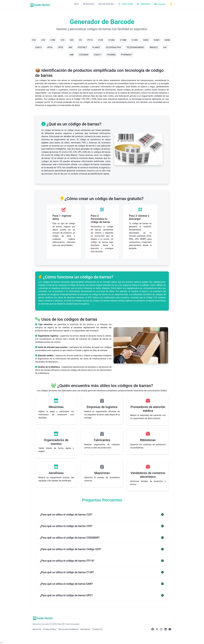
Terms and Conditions (68, 629)
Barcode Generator (106, 4)
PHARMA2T (127, 55)
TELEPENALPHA (113, 47)
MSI (71, 47)
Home (76, 4)
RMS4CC (154, 47)
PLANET (96, 47)
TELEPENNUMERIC (135, 47)
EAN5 (157, 40)
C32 (34, 40)
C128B (123, 40)
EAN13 (39, 47)
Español (160, 4)
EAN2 (146, 40)
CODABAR (84, 55)
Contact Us (97, 629)
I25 (80, 40)
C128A (111, 40)
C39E (53, 40)
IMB (72, 55)
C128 (100, 40)
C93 (63, 40)
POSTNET (82, 47)
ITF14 (90, 40)
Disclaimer (85, 629)
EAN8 (167, 40)
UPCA (50, 47)
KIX (165, 47)
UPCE (61, 47)
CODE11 (98, 55)
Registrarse (144, 4)
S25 (72, 40)
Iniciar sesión (126, 4)
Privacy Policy (50, 629)
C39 (43, 40)
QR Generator (89, 4)
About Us (37, 629)
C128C (135, 40)
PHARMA (111, 55)
